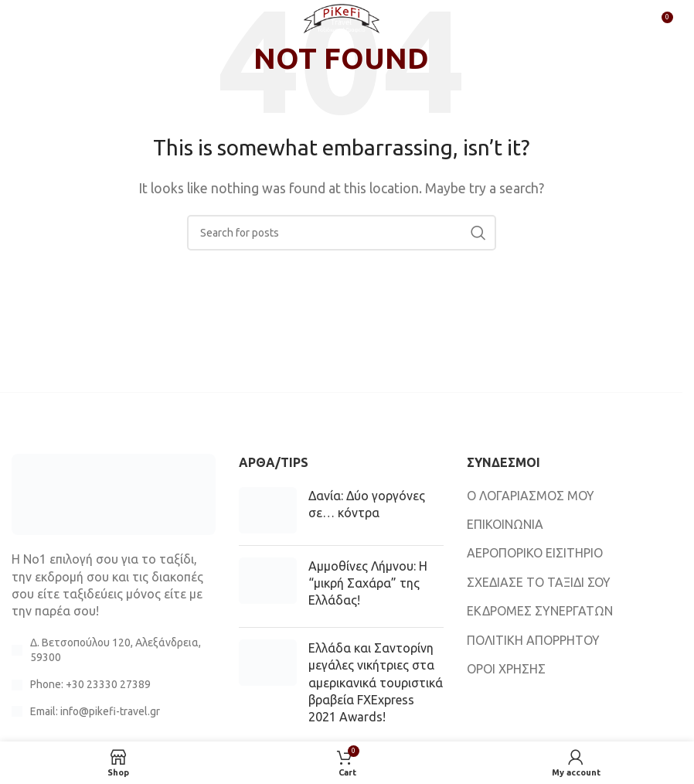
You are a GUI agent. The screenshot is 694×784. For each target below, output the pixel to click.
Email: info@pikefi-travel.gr (95, 711)
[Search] (342, 233)
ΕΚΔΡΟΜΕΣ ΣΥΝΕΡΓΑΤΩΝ (540, 611)
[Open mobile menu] (37, 23)
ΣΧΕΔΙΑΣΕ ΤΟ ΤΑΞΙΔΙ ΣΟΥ (539, 582)
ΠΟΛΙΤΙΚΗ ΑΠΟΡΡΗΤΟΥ (533, 640)
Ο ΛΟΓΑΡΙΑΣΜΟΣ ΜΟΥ (531, 496)
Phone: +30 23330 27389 (90, 684)
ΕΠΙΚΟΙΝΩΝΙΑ (505, 524)
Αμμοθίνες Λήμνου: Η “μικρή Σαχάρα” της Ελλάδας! (368, 583)
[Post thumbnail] (268, 510)
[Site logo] (342, 22)
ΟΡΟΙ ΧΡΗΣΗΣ (506, 669)
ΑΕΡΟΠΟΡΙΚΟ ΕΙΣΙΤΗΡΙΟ (535, 553)
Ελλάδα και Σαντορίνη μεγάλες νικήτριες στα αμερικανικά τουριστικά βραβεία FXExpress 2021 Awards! (376, 683)
